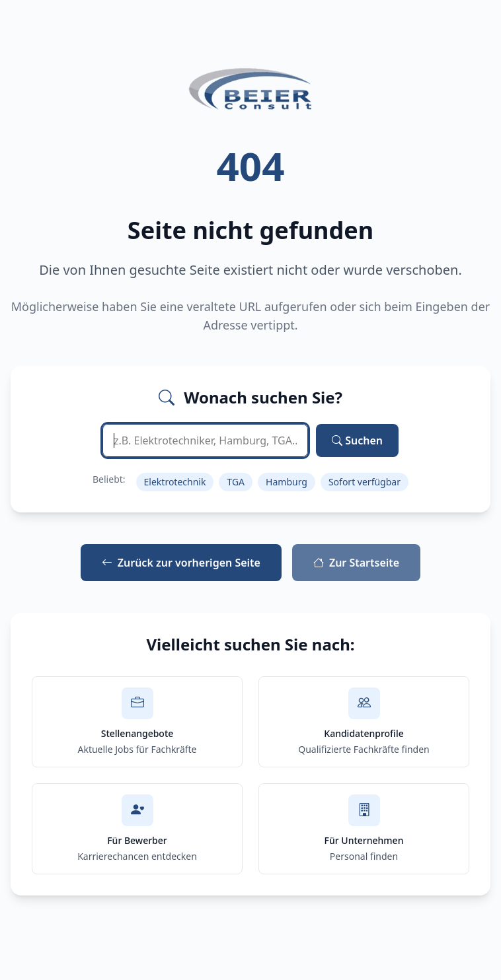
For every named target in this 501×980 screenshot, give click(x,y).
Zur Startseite (356, 563)
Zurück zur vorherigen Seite (181, 563)
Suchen (357, 440)
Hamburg (287, 482)
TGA (236, 482)
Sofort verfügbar (365, 482)
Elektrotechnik (175, 482)
